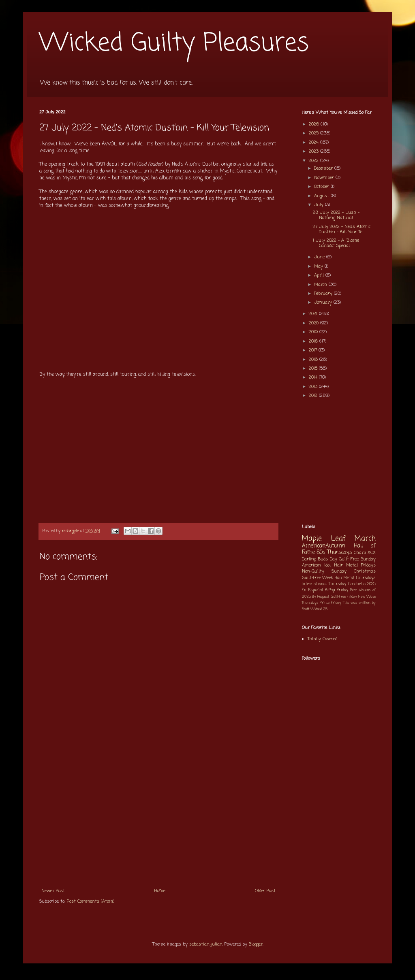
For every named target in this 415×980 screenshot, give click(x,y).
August (322, 196)
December (324, 168)
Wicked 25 (319, 609)
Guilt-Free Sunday (357, 559)
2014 (314, 377)
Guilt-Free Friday (344, 597)
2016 (314, 360)
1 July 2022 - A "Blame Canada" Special (336, 243)
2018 (314, 341)
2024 (314, 143)
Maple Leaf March (339, 539)
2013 (314, 387)
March (321, 285)
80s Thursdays (334, 552)
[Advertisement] (158, 822)
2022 (314, 161)
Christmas (365, 571)
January (324, 303)
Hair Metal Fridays (355, 565)
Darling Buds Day (320, 559)
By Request (321, 597)
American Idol (316, 565)
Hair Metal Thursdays (355, 578)
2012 (314, 396)
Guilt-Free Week (318, 578)
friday (343, 590)
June (320, 257)
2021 (314, 314)
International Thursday (324, 584)
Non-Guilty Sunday (324, 571)
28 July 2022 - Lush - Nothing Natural (336, 215)
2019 (314, 332)
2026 (315, 124)
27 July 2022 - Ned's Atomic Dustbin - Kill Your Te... (342, 229)
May (319, 266)
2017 (314, 350)
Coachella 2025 (362, 584)
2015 (314, 369)
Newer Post (53, 891)
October (322, 187)
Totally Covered (322, 639)
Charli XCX (365, 553)
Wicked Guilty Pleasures (174, 44)
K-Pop (330, 590)
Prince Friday (331, 603)
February (324, 294)
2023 (314, 151)
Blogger (256, 944)
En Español (312, 590)
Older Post (265, 891)
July (320, 205)
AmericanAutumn (324, 546)
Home (160, 891)
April (320, 275)
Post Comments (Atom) (91, 901)
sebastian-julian (206, 944)
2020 (314, 323)
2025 (314, 133)
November (325, 178)
